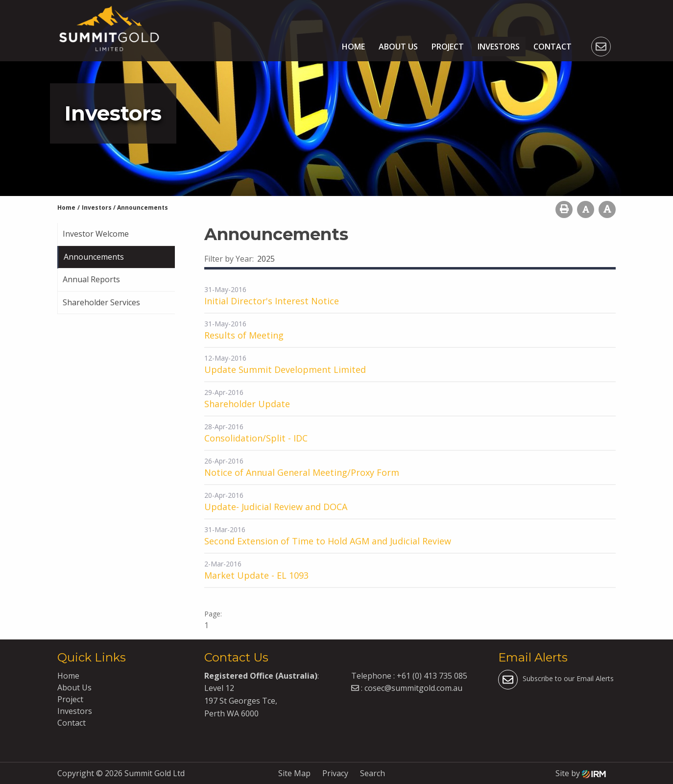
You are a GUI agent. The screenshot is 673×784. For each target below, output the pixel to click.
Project (448, 47)
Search (373, 773)
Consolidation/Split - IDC (256, 438)
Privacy (335, 773)
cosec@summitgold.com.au (413, 688)
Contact (553, 47)
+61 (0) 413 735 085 (432, 676)
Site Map (294, 773)
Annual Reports (91, 279)
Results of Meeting (244, 335)
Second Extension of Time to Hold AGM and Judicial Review (328, 541)
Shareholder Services (101, 302)
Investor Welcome (96, 234)
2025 (266, 259)
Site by (581, 773)
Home (353, 47)
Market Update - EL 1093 (256, 575)
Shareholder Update (247, 404)
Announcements (94, 257)
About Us (398, 47)
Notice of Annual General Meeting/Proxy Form (302, 472)
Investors (499, 47)
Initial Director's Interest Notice (272, 301)
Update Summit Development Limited (285, 369)
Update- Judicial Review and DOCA (276, 507)
